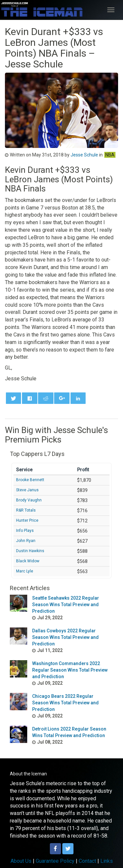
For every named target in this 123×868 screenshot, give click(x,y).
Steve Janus (27, 490)
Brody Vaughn (29, 500)
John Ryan (26, 541)
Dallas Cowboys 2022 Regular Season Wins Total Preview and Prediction (65, 637)
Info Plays (25, 531)
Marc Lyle (25, 571)
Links (107, 861)
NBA (110, 155)
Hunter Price (27, 520)
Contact (87, 861)
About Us (21, 861)
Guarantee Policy (55, 861)
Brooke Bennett (30, 480)
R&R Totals (26, 510)
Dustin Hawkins (30, 551)
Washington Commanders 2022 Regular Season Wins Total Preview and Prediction (70, 670)
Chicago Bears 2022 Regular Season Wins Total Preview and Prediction (65, 703)
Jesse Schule (84, 155)
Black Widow (28, 561)
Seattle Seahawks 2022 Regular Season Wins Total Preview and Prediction (66, 605)
